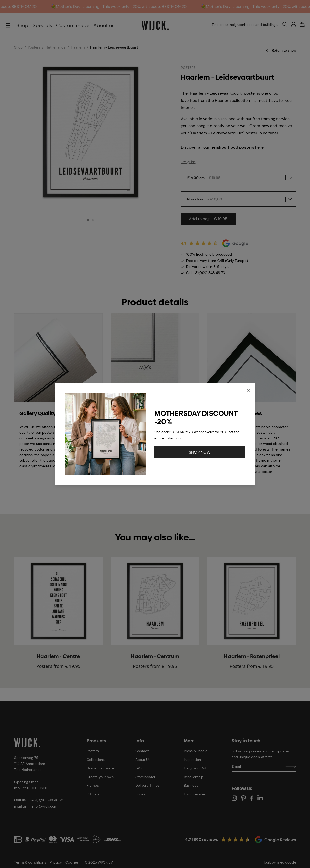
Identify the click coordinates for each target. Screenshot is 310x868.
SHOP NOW (200, 452)
